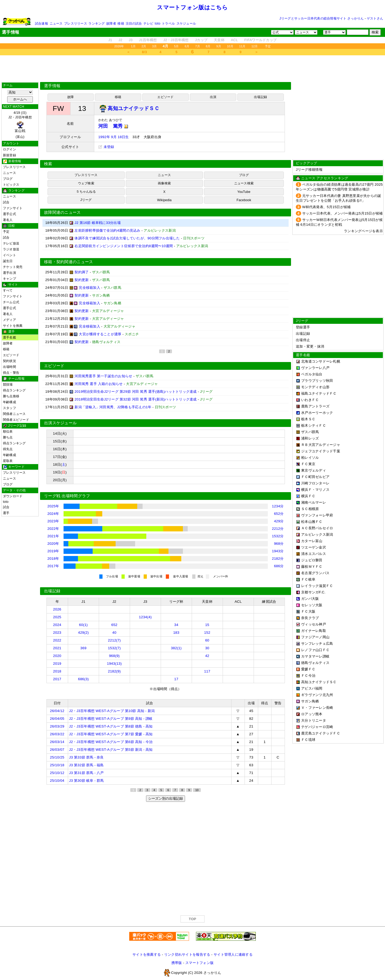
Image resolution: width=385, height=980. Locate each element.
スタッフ (9, 408)
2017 (57, 679)
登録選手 (303, 327)
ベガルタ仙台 (312, 374)
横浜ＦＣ (308, 496)
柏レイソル (310, 458)
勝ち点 (8, 437)
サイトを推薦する (147, 954)
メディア (9, 320)
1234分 (278, 506)
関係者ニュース (14, 414)
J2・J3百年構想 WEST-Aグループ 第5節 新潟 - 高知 (111, 750)
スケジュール (186, 24)
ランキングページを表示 (363, 231)
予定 (268, 46)
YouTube (244, 192)
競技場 (8, 384)
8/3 (145, 52)
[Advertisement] (192, 69)
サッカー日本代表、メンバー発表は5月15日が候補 (343, 213)
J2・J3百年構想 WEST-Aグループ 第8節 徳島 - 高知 (111, 726)
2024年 (53, 514)
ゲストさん (375, 18)
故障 (70, 97)
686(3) (83, 679)
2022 (57, 640)
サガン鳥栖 (310, 701)
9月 (219, 46)
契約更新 (82, 280)
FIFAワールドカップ (260, 40)
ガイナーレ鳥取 (314, 631)
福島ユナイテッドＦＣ (319, 393)
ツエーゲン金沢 (314, 547)
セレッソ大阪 (312, 605)
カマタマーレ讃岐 (315, 656)
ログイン (9, 149)
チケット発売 (13, 267)
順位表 (8, 431)
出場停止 (303, 340)
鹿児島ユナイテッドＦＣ (321, 733)
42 (207, 656)
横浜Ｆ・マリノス (315, 490)
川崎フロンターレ (315, 483)
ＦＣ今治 (308, 676)
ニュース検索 (244, 183)
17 (176, 679)
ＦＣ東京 (308, 464)
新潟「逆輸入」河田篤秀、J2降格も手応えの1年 (113, 407)
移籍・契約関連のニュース (69, 262)
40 (114, 633)
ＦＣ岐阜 (308, 579)
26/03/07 (57, 750)
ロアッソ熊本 (312, 714)
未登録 (106, 147)
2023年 (53, 521)
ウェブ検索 (86, 183)
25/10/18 (57, 765)
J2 (120, 40)
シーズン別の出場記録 (166, 798)
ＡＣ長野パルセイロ (317, 528)
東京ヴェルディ (314, 470)
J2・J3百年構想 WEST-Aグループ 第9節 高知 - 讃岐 (111, 719)
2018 (57, 671)
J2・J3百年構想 (176, 40)
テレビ (148, 24)
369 (83, 648)
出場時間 (9, 367)
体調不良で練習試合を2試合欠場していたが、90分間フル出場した (127, 238)
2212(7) (114, 640)
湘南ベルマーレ (314, 502)
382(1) (176, 648)
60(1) (83, 625)
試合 (6, 202)
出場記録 (260, 97)
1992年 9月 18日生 (114, 137)
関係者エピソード (16, 420)
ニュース (56, 24)
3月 (155, 46)
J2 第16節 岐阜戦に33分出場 (98, 223)
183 (176, 633)
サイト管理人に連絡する (233, 954)
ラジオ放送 (11, 249)
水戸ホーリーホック (317, 413)
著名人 (8, 220)
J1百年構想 (148, 40)
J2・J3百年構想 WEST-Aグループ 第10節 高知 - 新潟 (112, 711)
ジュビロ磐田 (312, 560)
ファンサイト (13, 208)
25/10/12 (57, 773)
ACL (234, 40)
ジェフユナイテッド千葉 (321, 451)
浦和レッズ (310, 438)
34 (176, 625)
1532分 (278, 536)
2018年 (53, 559)
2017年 (53, 566)
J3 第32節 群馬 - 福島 (87, 765)
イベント (9, 255)
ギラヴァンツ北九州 (317, 695)
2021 (57, 648)
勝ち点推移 (11, 396)
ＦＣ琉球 (308, 740)
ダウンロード (13, 496)
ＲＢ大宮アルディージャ (321, 445)
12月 (255, 46)
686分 (279, 566)
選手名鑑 (9, 337)
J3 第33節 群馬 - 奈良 (87, 757)
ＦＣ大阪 (308, 611)
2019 (57, 664)
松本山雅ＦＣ (312, 522)
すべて (8, 290)
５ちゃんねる (86, 192)
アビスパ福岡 (312, 688)
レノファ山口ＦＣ (315, 650)
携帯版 (177, 963)
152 (207, 633)
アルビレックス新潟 (317, 534)
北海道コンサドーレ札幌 (321, 361)
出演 (213, 97)
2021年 (53, 536)
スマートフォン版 (199, 963)
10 (197, 790)
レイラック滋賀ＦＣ (317, 586)
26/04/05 (57, 719)
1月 (133, 46)
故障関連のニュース (62, 212)
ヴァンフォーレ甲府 (317, 515)
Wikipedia (164, 200)
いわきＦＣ (310, 400)
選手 (6, 513)
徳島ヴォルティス (315, 663)
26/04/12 (57, 711)
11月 (242, 46)
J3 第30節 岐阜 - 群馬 (87, 781)
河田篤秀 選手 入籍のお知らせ (99, 384)
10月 (230, 46)
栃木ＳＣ (308, 419)
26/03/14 (57, 742)
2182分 (278, 559)
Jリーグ (86, 200)
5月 (176, 46)
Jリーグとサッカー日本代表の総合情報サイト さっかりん (322, 18)
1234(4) (145, 617)
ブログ (8, 179)
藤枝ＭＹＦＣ (312, 567)
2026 (57, 609)
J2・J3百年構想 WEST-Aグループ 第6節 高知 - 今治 (111, 742)
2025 (57, 617)
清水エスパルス (314, 554)
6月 (187, 46)
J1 (110, 40)
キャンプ (9, 279)
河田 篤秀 (113, 126)
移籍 (121, 24)
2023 (57, 633)
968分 (279, 544)
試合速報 (42, 24)
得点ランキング (14, 390)
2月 (144, 46)
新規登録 (9, 155)
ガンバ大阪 (310, 599)
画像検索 (164, 183)
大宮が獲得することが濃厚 (100, 334)
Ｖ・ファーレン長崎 (317, 708)
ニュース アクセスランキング (325, 178)
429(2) (83, 633)
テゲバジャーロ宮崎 (317, 727)
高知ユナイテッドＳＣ (319, 682)
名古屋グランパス (315, 573)
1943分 (278, 551)
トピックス (11, 185)
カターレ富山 (312, 541)
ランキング (97, 24)
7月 (198, 46)
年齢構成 (9, 402)
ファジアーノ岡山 (315, 637)
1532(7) (114, 648)
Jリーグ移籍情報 (309, 170)
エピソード (11, 355)
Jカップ (201, 40)
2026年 (119, 46)
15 (207, 625)
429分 (279, 521)
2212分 (278, 529)
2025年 (53, 506)
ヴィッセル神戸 (314, 624)
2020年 (53, 544)
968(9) (114, 656)
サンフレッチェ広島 (317, 643)
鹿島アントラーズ (315, 406)
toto (158, 24)
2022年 (53, 529)
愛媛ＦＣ (308, 669)
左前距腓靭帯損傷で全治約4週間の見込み (107, 230)
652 (114, 625)
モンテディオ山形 (315, 387)
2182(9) (114, 671)
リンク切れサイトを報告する (187, 954)
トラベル (168, 24)
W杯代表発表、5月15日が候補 (327, 207)
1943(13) (115, 664)
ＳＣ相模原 (310, 509)
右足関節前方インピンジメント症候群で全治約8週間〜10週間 (124, 246)
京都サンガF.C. (313, 592)
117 (207, 671)
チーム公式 (11, 302)
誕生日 (8, 261)
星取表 (8, 461)
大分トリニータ (314, 720)
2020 (57, 656)
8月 (208, 46)
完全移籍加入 (89, 288)
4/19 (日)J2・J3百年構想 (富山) (20, 125)
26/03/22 (57, 734)
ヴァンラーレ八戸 (315, 368)
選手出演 (9, 273)
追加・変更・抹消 (310, 346)
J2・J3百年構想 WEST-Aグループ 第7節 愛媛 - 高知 (111, 734)
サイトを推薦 (13, 326)
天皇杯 (219, 40)
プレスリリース (76, 24)
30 (207, 648)
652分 (279, 514)
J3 (131, 40)
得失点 (8, 449)
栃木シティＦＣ (314, 425)
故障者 (111, 24)
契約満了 (82, 272)
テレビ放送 (11, 243)
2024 (57, 625)
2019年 (53, 551)
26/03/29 (57, 726)
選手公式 (9, 214)
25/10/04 (57, 781)
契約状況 (9, 361)
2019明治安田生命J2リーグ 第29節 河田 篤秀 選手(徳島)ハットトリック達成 (135, 392)
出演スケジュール (60, 423)
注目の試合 (134, 24)
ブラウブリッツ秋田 (317, 381)
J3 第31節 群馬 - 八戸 (87, 773)
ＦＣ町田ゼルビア (315, 477)
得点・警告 (11, 373)
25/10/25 (57, 757)
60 (207, 640)
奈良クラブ (310, 618)
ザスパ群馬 (310, 432)
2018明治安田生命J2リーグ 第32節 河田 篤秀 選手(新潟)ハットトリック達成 (135, 399)
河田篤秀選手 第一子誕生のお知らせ (103, 376)
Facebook (244, 200)
